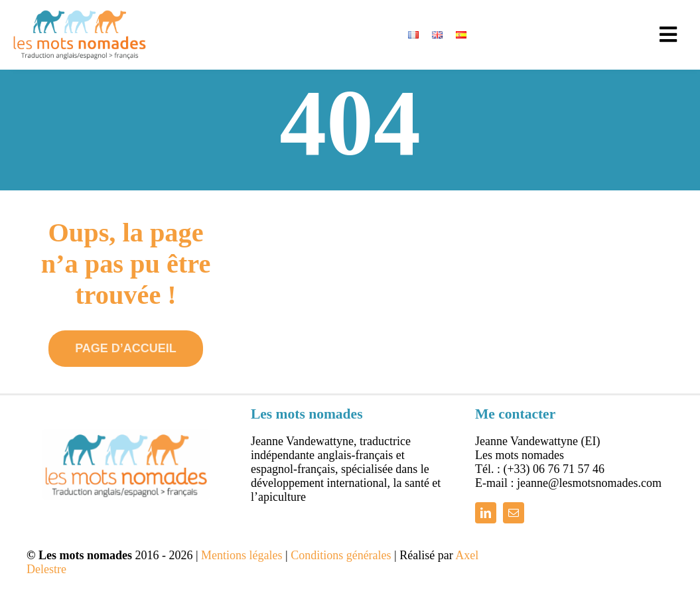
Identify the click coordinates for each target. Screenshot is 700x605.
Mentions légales (242, 548)
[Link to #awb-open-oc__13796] (668, 34)
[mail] (514, 505)
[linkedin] (486, 505)
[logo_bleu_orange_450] (80, 16)
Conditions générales (341, 548)
